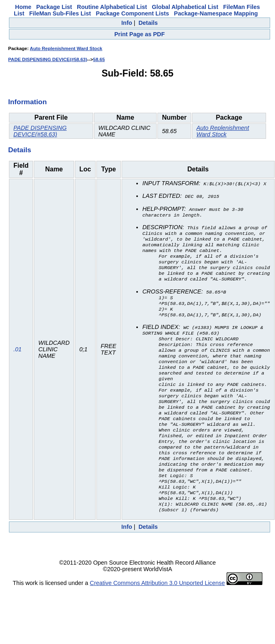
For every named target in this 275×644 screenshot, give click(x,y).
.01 (17, 367)
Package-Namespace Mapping (216, 13)
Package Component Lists (133, 13)
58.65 (99, 59)
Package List (54, 7)
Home (23, 7)
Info (127, 23)
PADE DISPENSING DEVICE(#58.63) (48, 59)
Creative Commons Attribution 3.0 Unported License (157, 618)
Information (27, 102)
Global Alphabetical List (185, 7)
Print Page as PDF (140, 34)
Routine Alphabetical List (112, 7)
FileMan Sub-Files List (60, 13)
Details (148, 23)
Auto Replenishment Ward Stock (66, 48)
